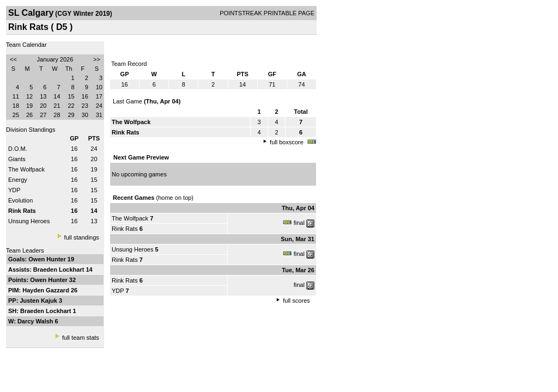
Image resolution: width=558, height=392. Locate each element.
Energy (18, 180)
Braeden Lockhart (60, 269)
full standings (82, 237)
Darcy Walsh (36, 321)
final (299, 223)
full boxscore (287, 142)
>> (97, 59)
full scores (296, 301)
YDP (14, 190)
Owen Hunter (48, 259)
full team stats (81, 338)
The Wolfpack (26, 169)
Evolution (20, 200)
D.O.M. (18, 149)
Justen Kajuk (39, 301)
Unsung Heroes (29, 221)
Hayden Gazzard (47, 290)
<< (13, 59)
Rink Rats (125, 229)
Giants (17, 159)
